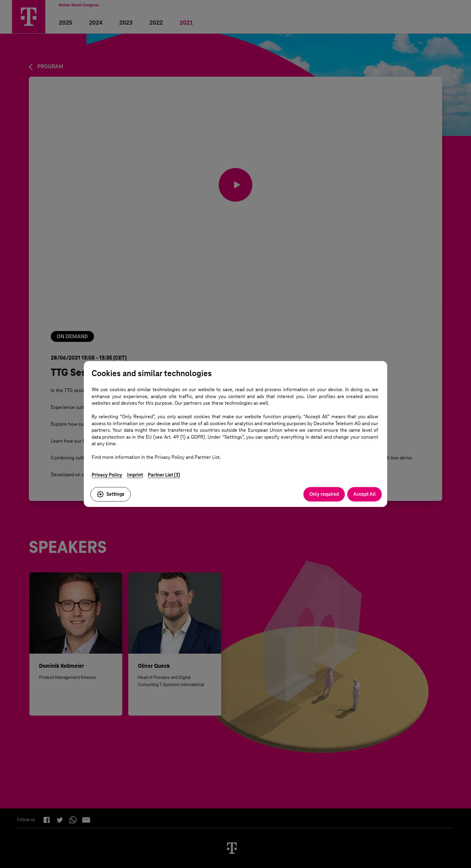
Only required (324, 494)
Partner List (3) (164, 475)
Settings (111, 494)
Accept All (365, 494)
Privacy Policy (107, 475)
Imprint (135, 475)
